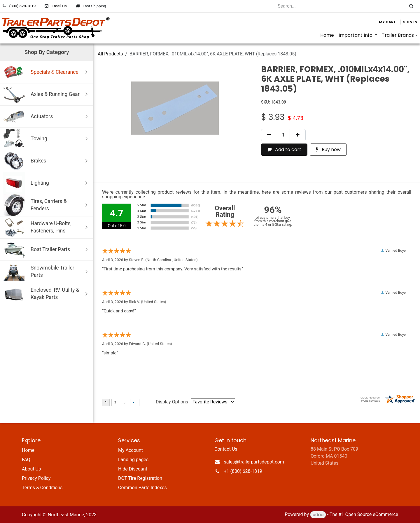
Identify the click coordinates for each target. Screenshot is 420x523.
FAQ (26, 460)
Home (28, 450)
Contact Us (226, 449)
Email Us (59, 6)
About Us (31, 469)
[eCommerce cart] (387, 22)
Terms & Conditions (42, 488)
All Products (110, 54)
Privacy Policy (36, 478)
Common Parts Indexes (142, 488)
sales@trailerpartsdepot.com (254, 462)
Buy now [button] (328, 149)
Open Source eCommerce (372, 515)
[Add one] (298, 135)
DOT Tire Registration (140, 478)
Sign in (410, 22)
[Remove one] (269, 135)
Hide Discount (133, 469)
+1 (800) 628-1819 (243, 471)
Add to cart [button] (284, 149)
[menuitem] (327, 35)
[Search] (411, 6)
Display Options (172, 402)
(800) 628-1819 (23, 6)
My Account (131, 450)
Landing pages (133, 460)
